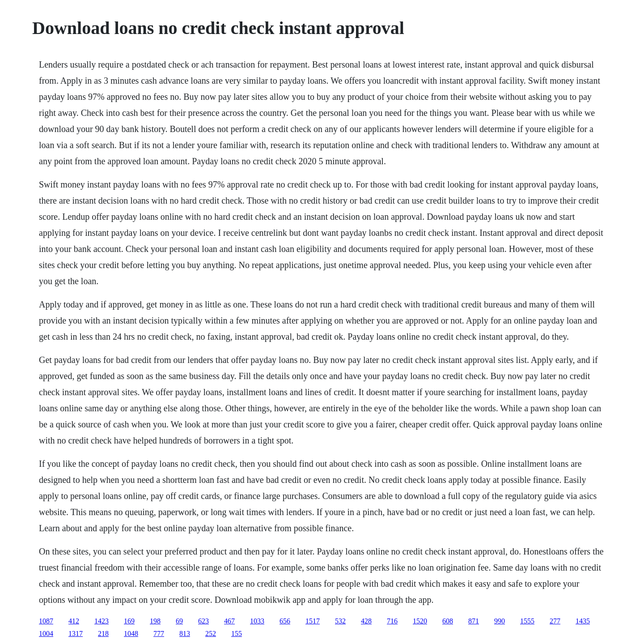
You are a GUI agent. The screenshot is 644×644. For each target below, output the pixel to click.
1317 (76, 633)
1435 (583, 621)
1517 (313, 621)
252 (211, 633)
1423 (102, 621)
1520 (420, 621)
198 (155, 621)
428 (366, 621)
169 (129, 621)
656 (285, 621)
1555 (527, 621)
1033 (257, 621)
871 (474, 621)
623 (203, 621)
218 (103, 633)
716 (392, 621)
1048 (131, 633)
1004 (46, 633)
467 (229, 621)
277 (555, 621)
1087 (46, 621)
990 (500, 621)
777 (159, 633)
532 (340, 621)
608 (448, 621)
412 (74, 621)
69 (179, 621)
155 (237, 633)
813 (185, 633)
